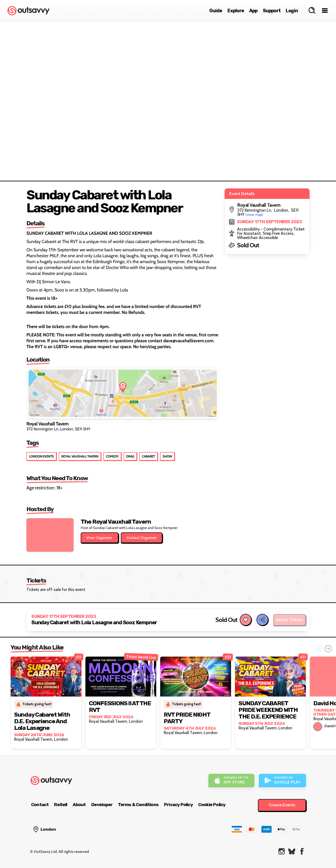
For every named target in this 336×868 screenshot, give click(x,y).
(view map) (254, 215)
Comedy (112, 456)
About (79, 805)
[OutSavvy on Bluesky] (292, 851)
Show (167, 456)
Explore (236, 11)
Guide (216, 11)
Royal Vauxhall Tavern (80, 456)
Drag (130, 456)
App (253, 11)
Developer (102, 805)
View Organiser (100, 538)
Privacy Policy (178, 805)
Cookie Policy (212, 805)
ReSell (61, 805)
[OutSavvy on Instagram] (282, 851)
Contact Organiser (142, 538)
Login (292, 11)
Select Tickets (290, 620)
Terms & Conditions (138, 805)
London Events (41, 456)
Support (272, 11)
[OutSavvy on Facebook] (302, 851)
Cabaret (148, 456)
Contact (40, 805)
